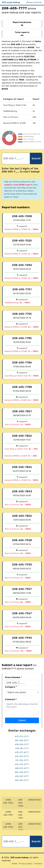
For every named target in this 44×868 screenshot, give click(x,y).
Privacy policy (26, 864)
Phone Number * (14, 677)
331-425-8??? (22, 740)
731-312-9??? (22, 760)
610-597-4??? (22, 756)
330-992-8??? (22, 772)
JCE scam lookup (11, 2)
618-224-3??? (22, 744)
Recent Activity (34, 2)
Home (14, 864)
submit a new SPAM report (18, 185)
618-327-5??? (22, 776)
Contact (38, 864)
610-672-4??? (22, 764)
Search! (36, 158)
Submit (22, 720)
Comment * (11, 699)
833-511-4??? (22, 768)
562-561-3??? (22, 780)
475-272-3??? (22, 737)
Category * (11, 687)
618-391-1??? (22, 748)
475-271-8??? (22, 752)
